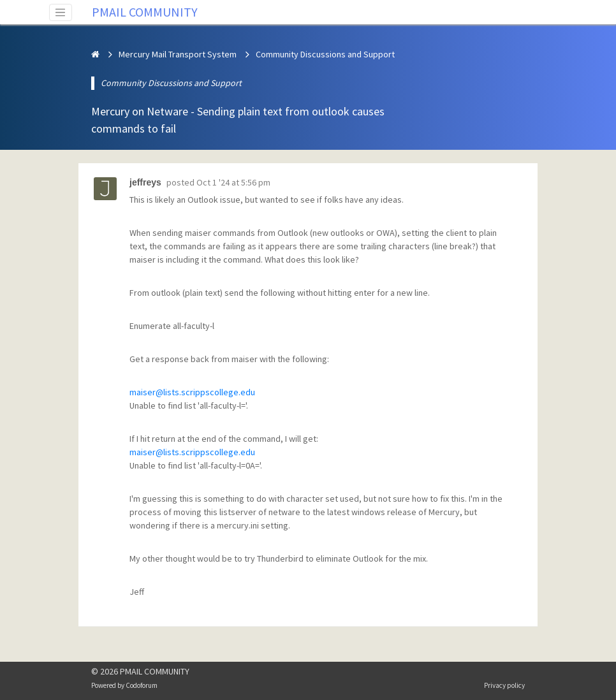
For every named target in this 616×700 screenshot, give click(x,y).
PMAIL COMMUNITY (145, 12)
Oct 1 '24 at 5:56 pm (233, 182)
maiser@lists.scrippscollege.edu (192, 392)
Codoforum (142, 685)
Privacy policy (504, 685)
